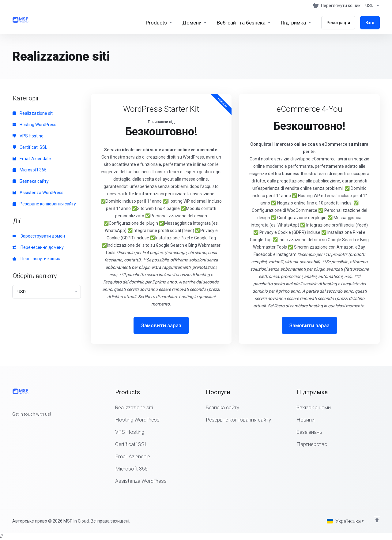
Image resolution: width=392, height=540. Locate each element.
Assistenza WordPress (38, 193)
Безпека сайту (31, 181)
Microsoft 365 (30, 170)
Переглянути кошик (36, 259)
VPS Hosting (28, 136)
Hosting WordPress (34, 125)
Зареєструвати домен (39, 236)
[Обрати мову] (346, 521)
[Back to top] (377, 519)
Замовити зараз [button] (161, 325)
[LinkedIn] (32, 425)
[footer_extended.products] (159, 23)
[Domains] (195, 23)
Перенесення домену (38, 247)
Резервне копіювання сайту (44, 204)
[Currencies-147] (371, 6)
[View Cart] (337, 6)
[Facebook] (12, 425)
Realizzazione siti (33, 113)
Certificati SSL (30, 147)
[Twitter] (22, 425)
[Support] (296, 23)
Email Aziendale (32, 159)
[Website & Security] (244, 23)
